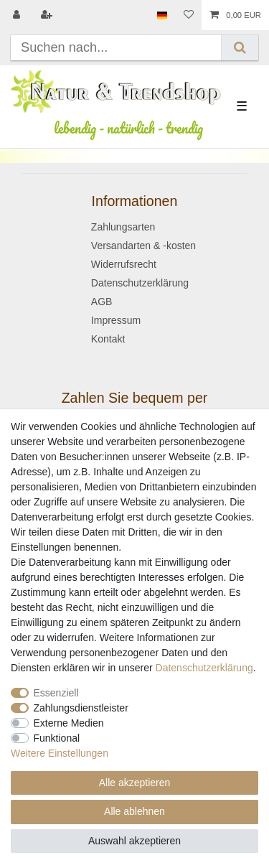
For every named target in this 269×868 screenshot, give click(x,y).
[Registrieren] (48, 15)
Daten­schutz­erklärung (204, 668)
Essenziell (56, 693)
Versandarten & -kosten (143, 246)
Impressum (116, 320)
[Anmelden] (18, 15)
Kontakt (108, 339)
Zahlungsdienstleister (81, 708)
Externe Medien (69, 723)
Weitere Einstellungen (60, 753)
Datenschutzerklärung (140, 283)
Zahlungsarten (123, 227)
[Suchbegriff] (116, 48)
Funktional (57, 738)
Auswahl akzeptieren (134, 841)
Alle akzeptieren (135, 783)
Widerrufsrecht (124, 264)
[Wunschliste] (189, 15)
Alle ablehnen (134, 811)
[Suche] (240, 48)
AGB (102, 302)
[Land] (162, 15)
